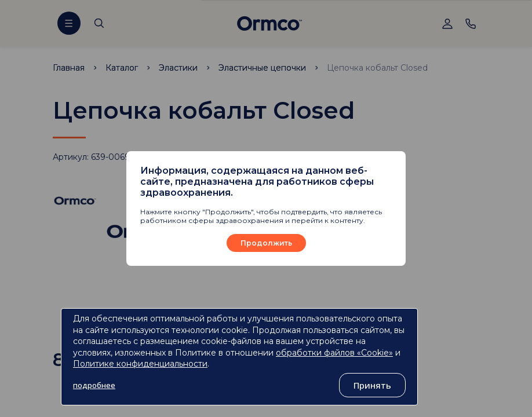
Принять (372, 385)
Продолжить (266, 243)
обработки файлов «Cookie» (334, 353)
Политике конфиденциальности (140, 364)
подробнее (94, 385)
